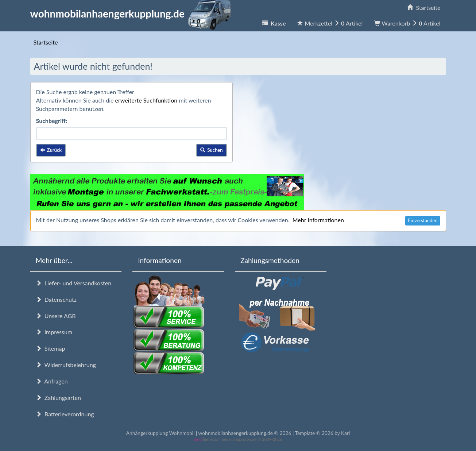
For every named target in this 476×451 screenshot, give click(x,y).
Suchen (212, 150)
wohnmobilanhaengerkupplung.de (133, 14)
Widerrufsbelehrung (66, 365)
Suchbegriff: (52, 121)
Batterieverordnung (65, 414)
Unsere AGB (56, 316)
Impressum (54, 332)
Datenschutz (56, 299)
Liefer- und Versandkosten (74, 283)
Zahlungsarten (58, 398)
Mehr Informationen (318, 220)
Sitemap (51, 348)
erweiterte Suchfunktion (146, 100)
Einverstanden (423, 220)
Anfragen (52, 381)
